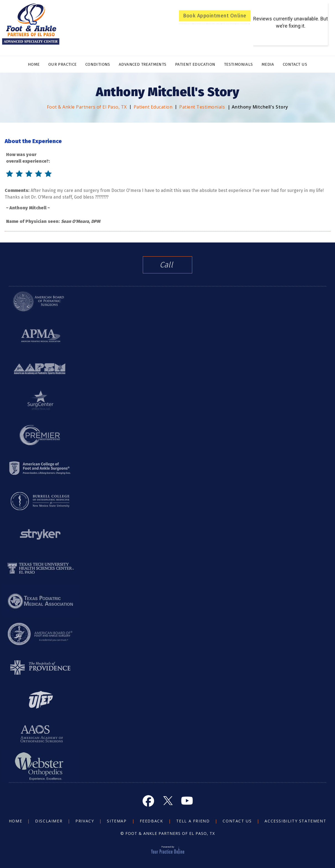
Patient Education (195, 64)
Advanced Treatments (143, 64)
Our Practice (63, 64)
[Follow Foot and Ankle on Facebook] (148, 801)
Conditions (98, 64)
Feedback (151, 821)
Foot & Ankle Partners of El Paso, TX (87, 107)
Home (34, 64)
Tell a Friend (193, 821)
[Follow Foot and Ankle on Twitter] (168, 801)
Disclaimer (49, 821)
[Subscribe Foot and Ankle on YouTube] (187, 801)
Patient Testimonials (202, 107)
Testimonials (238, 64)
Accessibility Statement (295, 821)
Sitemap (117, 821)
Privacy (85, 821)
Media (268, 64)
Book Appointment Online (215, 16)
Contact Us (295, 64)
